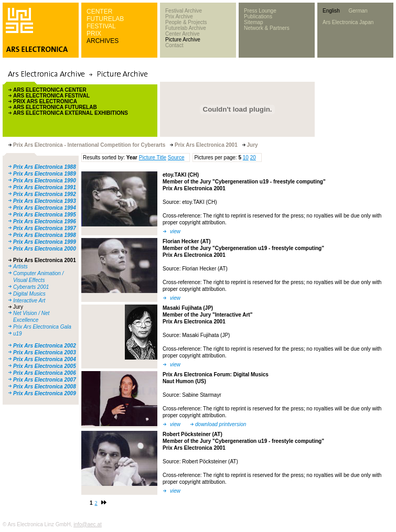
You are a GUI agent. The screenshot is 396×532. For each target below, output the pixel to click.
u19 (18, 334)
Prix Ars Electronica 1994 (45, 208)
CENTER (99, 12)
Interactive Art (29, 301)
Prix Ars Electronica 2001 (45, 260)
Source (176, 158)
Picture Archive (183, 40)
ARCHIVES (103, 41)
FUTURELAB (105, 19)
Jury (18, 307)
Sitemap (254, 22)
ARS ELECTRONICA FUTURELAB (55, 107)
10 (246, 158)
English (331, 11)
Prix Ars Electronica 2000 (45, 249)
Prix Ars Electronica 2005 (45, 366)
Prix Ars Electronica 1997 (45, 228)
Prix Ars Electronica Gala (42, 327)
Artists (20, 267)
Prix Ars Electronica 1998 (45, 235)
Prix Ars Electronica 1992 (45, 194)
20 (253, 158)
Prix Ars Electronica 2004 (45, 359)
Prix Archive (179, 17)
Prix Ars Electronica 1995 (45, 215)
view (175, 231)
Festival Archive (184, 11)
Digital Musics (29, 294)
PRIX (94, 34)
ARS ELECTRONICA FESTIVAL (51, 96)
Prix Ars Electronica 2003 (45, 352)
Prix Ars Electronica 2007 (45, 380)
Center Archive (183, 34)
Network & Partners (267, 28)
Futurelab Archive (186, 28)
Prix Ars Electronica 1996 (45, 221)
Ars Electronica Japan (348, 22)
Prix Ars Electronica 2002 (45, 346)
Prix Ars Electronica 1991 (45, 187)
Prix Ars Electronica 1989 (45, 174)
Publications (258, 17)
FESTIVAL (101, 26)
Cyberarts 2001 (31, 287)
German (358, 11)
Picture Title (153, 158)
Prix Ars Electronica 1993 (45, 201)
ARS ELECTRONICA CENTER (50, 90)
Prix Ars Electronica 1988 (45, 167)
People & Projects (186, 22)
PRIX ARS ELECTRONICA (45, 101)
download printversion (221, 424)
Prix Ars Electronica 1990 (45, 181)
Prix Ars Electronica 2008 (45, 387)
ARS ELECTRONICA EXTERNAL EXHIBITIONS (71, 113)
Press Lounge (260, 11)
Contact (174, 45)
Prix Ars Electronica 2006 (45, 373)
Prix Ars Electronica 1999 (45, 242)
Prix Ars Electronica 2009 (45, 393)
